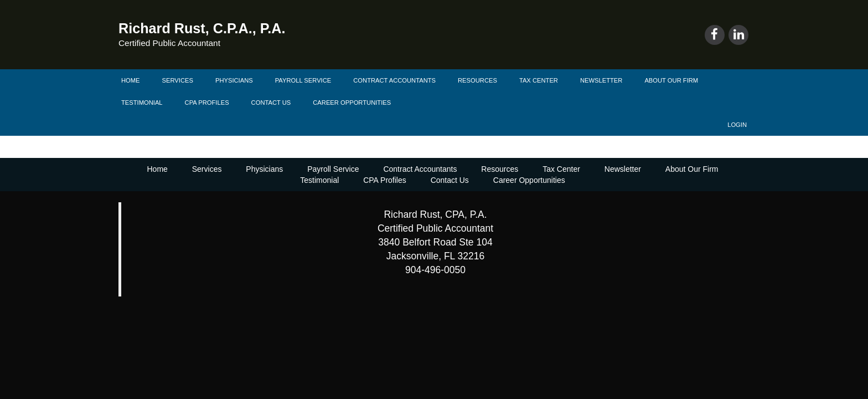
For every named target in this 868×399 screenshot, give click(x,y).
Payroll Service (303, 80)
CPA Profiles (207, 103)
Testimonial (142, 103)
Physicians (234, 80)
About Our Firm (671, 80)
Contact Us (271, 103)
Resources (477, 80)
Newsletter (601, 80)
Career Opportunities (352, 103)
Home (131, 80)
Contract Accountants (394, 80)
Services (178, 80)
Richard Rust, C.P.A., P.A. (202, 28)
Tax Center (539, 80)
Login (737, 125)
